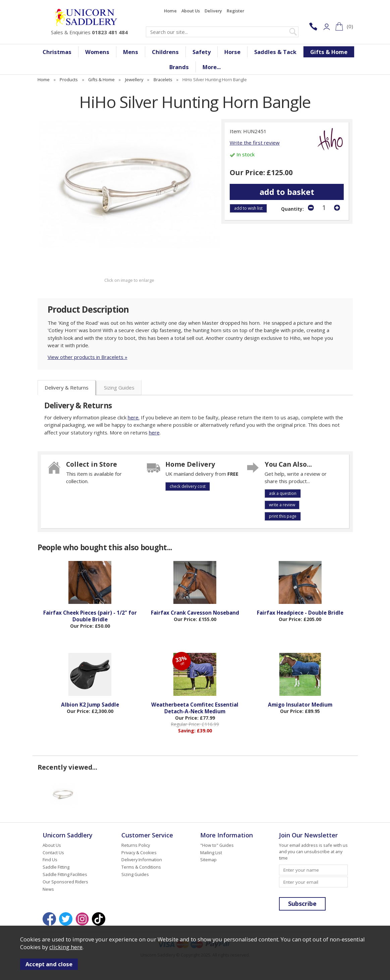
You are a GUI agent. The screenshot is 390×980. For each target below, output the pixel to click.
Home (170, 11)
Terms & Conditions (141, 867)
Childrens (165, 52)
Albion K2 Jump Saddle (90, 705)
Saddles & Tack (275, 52)
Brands (179, 67)
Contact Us (53, 853)
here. (134, 417)
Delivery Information (142, 860)
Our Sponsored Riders (65, 882)
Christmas (57, 52)
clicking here (66, 947)
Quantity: (292, 209)
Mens (131, 52)
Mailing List (211, 853)
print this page (283, 516)
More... (212, 67)
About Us (191, 11)
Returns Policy (136, 845)
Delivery (213, 11)
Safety (202, 52)
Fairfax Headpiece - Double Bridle (300, 613)
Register (235, 11)
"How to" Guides (217, 845)
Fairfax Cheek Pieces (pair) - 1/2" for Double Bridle (90, 616)
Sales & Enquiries (89, 32)
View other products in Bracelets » (88, 357)
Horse (232, 52)
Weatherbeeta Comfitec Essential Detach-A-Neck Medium (195, 708)
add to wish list (248, 208)
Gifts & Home (329, 52)
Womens (97, 52)
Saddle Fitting (56, 867)
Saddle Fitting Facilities (65, 874)
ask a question (283, 493)
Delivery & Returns (67, 388)
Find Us (50, 860)
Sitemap (208, 860)
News (48, 889)
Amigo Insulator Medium (300, 705)
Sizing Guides (119, 388)
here (154, 432)
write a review (282, 505)
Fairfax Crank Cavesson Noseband (195, 613)
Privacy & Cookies (139, 853)
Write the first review (255, 143)
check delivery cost (188, 486)
